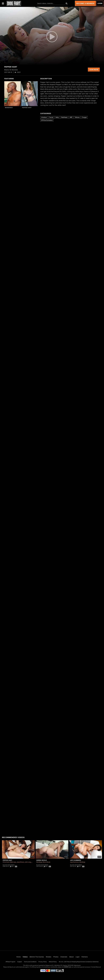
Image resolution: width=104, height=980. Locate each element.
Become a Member (85, 3)
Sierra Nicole (42, 860)
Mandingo (9, 108)
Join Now (94, 70)
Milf (71, 117)
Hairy (57, 117)
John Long (28, 862)
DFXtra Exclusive (47, 120)
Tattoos (77, 117)
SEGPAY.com (68, 967)
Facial (51, 117)
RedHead (64, 117)
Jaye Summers (76, 860)
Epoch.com (13, 967)
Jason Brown (20, 862)
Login (100, 3)
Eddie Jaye (13, 862)
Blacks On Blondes (9, 865)
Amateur (44, 117)
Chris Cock (6, 862)
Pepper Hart (27, 108)
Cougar (84, 117)
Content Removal (96, 967)
